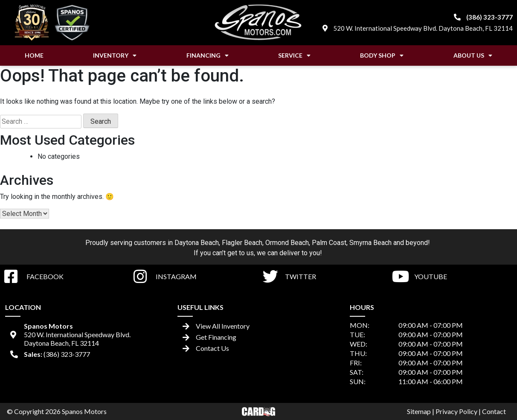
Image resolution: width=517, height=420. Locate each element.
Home (34, 55)
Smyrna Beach (370, 243)
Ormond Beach (287, 243)
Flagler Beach (242, 243)
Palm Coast (329, 243)
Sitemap (419, 411)
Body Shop (382, 55)
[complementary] (491, 394)
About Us (473, 55)
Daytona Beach (197, 243)
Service (294, 55)
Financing (208, 55)
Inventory (115, 55)
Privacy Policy (456, 411)
